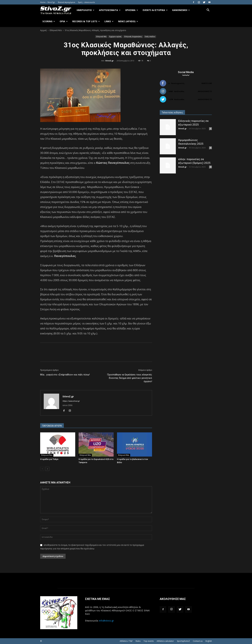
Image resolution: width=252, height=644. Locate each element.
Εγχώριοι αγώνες (115, 37)
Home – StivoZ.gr (48, 2)
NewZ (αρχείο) (128, 21)
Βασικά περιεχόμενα (67, 2)
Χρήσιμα (132, 10)
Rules (138, 641)
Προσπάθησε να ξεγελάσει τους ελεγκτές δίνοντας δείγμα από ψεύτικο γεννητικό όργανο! (130, 378)
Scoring (49, 21)
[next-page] (47, 469)
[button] (208, 10)
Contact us (198, 641)
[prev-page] (42, 469)
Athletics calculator (165, 641)
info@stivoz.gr (106, 621)
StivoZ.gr (109, 61)
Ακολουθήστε (205, 91)
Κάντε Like (207, 83)
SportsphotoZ (183, 641)
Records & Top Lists (86, 21)
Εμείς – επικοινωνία (86, 2)
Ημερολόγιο (85, 10)
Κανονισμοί (181, 10)
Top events (149, 641)
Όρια (64, 21)
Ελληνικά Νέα (56, 30)
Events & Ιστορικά (155, 10)
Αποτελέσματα (110, 10)
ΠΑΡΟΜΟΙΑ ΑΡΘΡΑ (52, 426)
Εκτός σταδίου (150, 37)
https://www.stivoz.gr (71, 401)
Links (109, 21)
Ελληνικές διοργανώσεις (133, 37)
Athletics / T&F (126, 641)
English (209, 641)
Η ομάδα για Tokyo (49, 459)
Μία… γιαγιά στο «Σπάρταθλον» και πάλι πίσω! (65, 375)
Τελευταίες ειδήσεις (172, 112)
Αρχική (43, 30)
